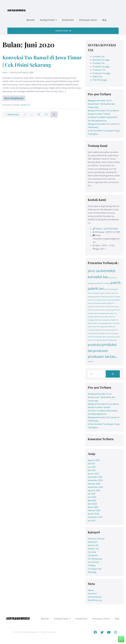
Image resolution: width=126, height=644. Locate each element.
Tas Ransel (93, 555)
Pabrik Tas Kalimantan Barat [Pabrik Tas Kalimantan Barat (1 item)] (111, 300)
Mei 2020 (92, 500)
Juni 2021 (92, 467)
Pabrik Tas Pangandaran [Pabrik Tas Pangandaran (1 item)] (100, 327)
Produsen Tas (99, 70)
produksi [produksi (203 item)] (95, 345)
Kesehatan (93, 542)
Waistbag (92, 572)
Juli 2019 (92, 521)
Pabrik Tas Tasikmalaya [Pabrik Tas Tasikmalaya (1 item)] (109, 340)
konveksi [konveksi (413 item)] (108, 271)
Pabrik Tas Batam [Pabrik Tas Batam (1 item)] (105, 293)
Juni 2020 (92, 497)
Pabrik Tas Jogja (100, 80)
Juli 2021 (92, 464)
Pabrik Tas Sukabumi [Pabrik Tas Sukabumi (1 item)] (112, 333)
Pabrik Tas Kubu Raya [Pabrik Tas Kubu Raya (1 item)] (101, 317)
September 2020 (95, 487)
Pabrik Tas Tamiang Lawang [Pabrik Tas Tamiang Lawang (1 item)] (111, 337)
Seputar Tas (25, 105)
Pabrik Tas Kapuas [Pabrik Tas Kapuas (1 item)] (94, 310)
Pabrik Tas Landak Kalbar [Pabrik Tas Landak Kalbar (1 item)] (102, 320)
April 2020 (92, 504)
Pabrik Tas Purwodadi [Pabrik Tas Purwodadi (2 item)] (103, 330)
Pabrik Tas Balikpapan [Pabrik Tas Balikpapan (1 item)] (111, 289)
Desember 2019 (95, 517)
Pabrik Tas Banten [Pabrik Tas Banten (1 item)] (94, 293)
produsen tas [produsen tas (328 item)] (99, 356)
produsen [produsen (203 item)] (101, 351)
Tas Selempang (95, 559)
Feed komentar (95, 597)
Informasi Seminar (96, 539)
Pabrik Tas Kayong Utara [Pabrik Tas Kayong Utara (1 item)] (102, 313)
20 (39, 114)
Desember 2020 (95, 477)
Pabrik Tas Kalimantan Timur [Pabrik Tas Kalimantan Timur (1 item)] (110, 307)
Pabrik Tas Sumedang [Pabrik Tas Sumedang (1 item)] (95, 337)
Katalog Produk (48, 20)
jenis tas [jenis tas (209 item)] (94, 271)
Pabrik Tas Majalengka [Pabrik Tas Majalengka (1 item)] (101, 323)
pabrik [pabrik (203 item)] (116, 283)
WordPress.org (95, 600)
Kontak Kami (68, 20)
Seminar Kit (93, 545)
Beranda (31, 20)
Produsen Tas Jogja (102, 73)
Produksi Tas (99, 63)
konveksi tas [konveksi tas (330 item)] (98, 277)
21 (46, 114)
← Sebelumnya (12, 114)
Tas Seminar (93, 562)
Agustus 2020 (94, 490)
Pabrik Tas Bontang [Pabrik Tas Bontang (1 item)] (102, 297)
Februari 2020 (94, 510)
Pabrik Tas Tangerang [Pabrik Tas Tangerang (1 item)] (95, 340)
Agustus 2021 (94, 460)
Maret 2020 (93, 507)
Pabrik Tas (97, 77)
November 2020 (95, 480)
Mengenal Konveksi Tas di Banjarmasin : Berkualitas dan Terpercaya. (102, 104)
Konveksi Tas (99, 56)
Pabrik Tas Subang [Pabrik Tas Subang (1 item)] (99, 333)
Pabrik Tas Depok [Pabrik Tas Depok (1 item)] (114, 297)
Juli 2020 (92, 494)
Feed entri (92, 594)
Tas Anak (92, 552)
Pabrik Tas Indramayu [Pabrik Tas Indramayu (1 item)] (95, 300)
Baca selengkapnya (14, 98)
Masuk (91, 590)
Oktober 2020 (94, 484)
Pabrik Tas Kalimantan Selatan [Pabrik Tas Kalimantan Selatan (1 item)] (97, 303)
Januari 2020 (93, 514)
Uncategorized (95, 569)
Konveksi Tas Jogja (101, 60)
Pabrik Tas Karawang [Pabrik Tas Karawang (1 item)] (107, 310)
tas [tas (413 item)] (113, 356)
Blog (104, 20)
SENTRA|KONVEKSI (17, 10)
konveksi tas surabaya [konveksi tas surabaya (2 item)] (103, 283)
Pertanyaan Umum (88, 20)
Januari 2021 (93, 474)
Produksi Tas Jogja (101, 67)
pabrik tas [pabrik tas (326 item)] (96, 288)
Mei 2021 (92, 470)
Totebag (92, 565)
